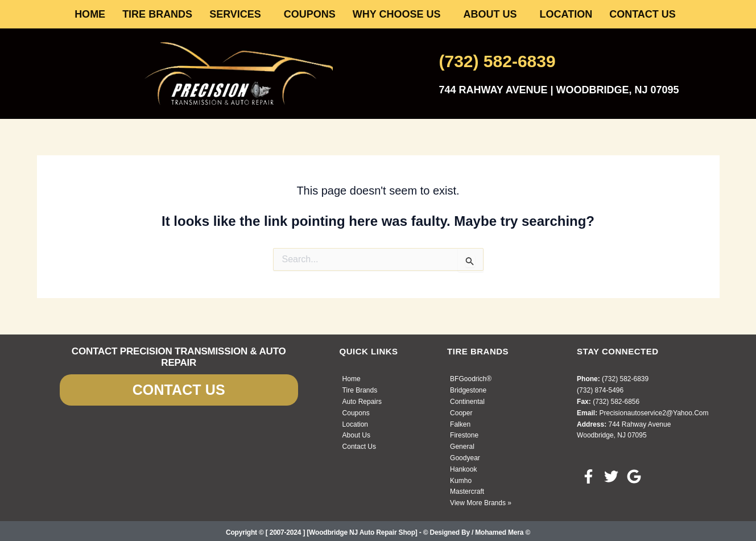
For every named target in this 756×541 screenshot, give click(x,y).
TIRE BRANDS (157, 14)
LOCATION (566, 14)
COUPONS (310, 14)
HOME (90, 14)
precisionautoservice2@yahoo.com (654, 413)
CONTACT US (643, 14)
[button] (238, 14)
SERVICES (235, 14)
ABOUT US (490, 14)
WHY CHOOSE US (397, 14)
